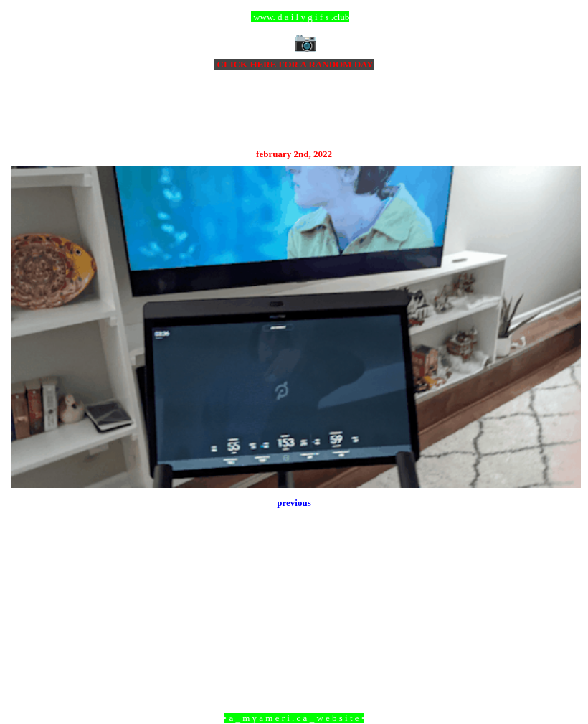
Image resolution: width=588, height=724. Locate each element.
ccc (294, 17)
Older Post (561, 640)
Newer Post (29, 640)
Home (296, 640)
